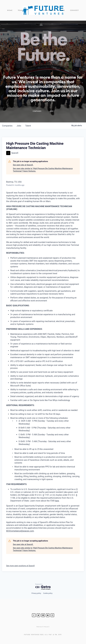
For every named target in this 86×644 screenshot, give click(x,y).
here (57, 501)
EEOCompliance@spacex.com (20, 531)
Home (10, 10)
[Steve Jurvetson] (34, 615)
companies (7, 126)
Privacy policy (36, 593)
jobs (19, 126)
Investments (49, 10)
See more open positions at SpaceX (20, 566)
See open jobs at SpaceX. (23, 165)
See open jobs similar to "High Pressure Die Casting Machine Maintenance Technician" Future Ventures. (43, 170)
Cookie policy (48, 593)
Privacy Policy (43, 627)
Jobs (63, 10)
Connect (74, 10)
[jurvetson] (43, 615)
